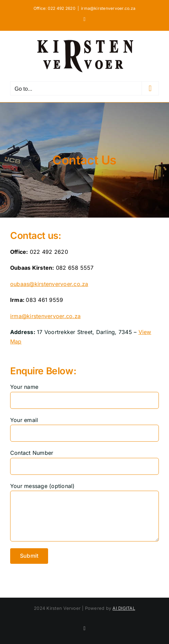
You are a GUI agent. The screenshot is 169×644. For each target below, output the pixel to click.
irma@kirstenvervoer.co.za (108, 8)
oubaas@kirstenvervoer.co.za (49, 284)
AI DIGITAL (124, 608)
